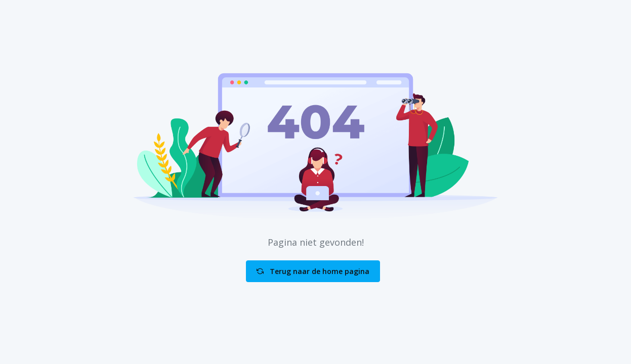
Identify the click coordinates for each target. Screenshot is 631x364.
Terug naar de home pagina (313, 271)
